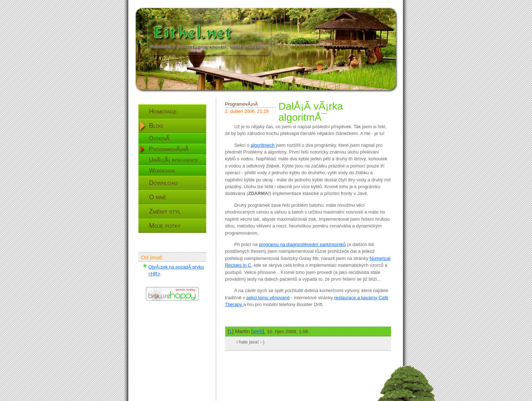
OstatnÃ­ (159, 138)
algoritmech (262, 145)
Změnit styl (165, 211)
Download (163, 183)
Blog (156, 126)
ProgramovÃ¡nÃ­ (169, 149)
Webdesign (162, 170)
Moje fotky (165, 226)
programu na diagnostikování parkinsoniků (302, 244)
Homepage (163, 111)
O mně (158, 197)
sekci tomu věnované (268, 298)
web (257, 331)
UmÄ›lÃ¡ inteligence (174, 160)
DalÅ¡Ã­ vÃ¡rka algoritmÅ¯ (311, 112)
